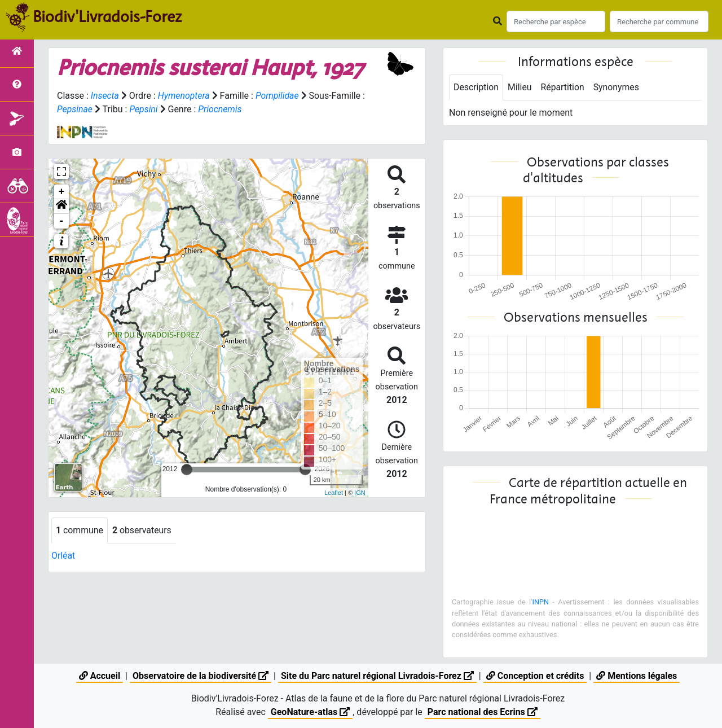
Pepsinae (80, 109)
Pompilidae (279, 96)
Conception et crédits (535, 676)
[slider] (187, 470)
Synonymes (618, 87)
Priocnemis (225, 109)
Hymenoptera (184, 96)
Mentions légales (637, 676)
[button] (61, 207)
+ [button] (62, 192)
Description (476, 87)
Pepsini (149, 109)
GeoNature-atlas (310, 712)
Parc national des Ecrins (483, 712)
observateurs (143, 530)
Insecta (105, 96)
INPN (540, 602)
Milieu (520, 87)
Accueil (100, 676)
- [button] (62, 221)
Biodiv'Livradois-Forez (107, 16)
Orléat (63, 556)
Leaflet (334, 493)
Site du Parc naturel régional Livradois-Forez (377, 676)
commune (80, 530)
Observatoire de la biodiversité (201, 676)
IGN (360, 493)
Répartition (563, 87)
